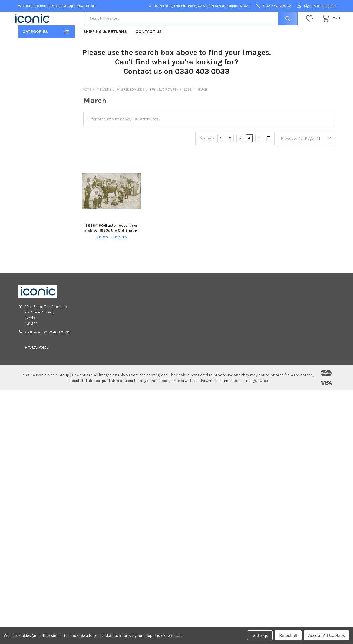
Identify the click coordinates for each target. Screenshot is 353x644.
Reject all (288, 635)
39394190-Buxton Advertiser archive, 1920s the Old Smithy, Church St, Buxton (111, 248)
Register (329, 6)
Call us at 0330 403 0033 (48, 350)
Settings (260, 635)
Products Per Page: (298, 156)
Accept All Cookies (326, 635)
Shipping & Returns (105, 49)
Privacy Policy (37, 365)
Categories (35, 49)
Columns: (207, 156)
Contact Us (149, 49)
